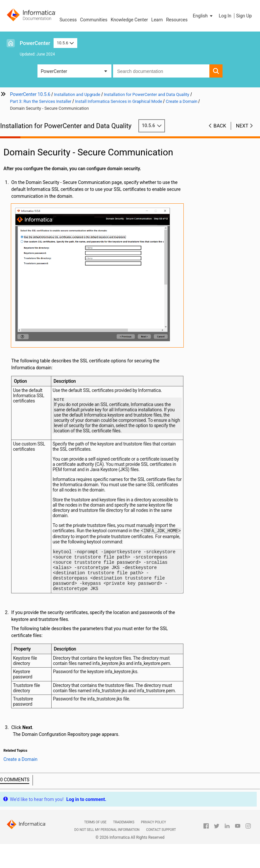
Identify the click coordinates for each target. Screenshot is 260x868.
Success (68, 20)
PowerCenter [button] (54, 71)
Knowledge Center (129, 20)
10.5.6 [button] (65, 43)
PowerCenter (35, 43)
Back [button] (220, 126)
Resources (177, 20)
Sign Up (244, 16)
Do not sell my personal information (107, 834)
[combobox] (161, 71)
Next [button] (242, 126)
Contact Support (161, 834)
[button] (203, 16)
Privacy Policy (154, 827)
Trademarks (124, 827)
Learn (157, 20)
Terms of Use (95, 827)
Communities (94, 20)
